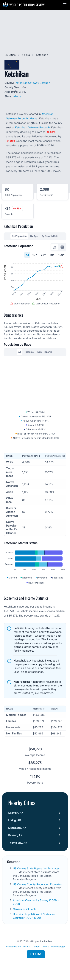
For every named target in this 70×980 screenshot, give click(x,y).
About (46, 947)
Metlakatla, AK (17, 828)
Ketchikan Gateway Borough (33, 83)
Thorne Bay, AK (18, 843)
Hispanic (29, 352)
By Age (34, 236)
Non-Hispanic (45, 352)
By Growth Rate (50, 236)
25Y (43, 255)
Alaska (26, 55)
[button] (65, 5)
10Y (35, 255)
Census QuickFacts (25, 909)
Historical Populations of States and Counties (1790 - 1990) (35, 916)
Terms (26, 947)
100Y (62, 255)
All (27, 255)
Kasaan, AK (15, 835)
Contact (36, 947)
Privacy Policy (13, 947)
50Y (52, 255)
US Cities (10, 55)
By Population (19, 236)
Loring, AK (15, 820)
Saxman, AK (16, 813)
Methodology (58, 947)
